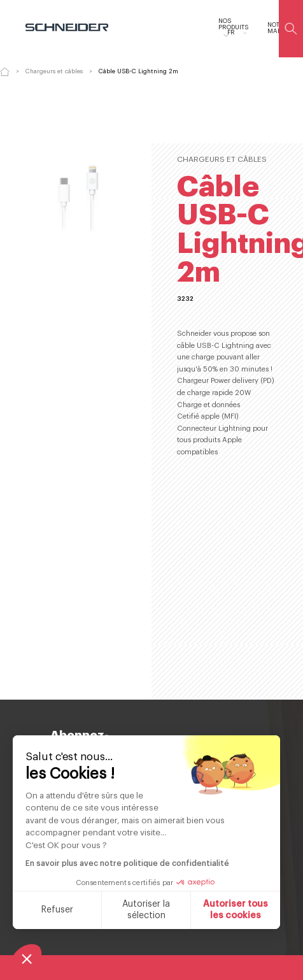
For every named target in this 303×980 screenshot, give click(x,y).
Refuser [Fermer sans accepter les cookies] (57, 910)
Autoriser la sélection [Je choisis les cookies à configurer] (146, 910)
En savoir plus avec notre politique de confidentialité (127, 863)
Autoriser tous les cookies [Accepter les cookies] (236, 910)
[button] (27, 958)
